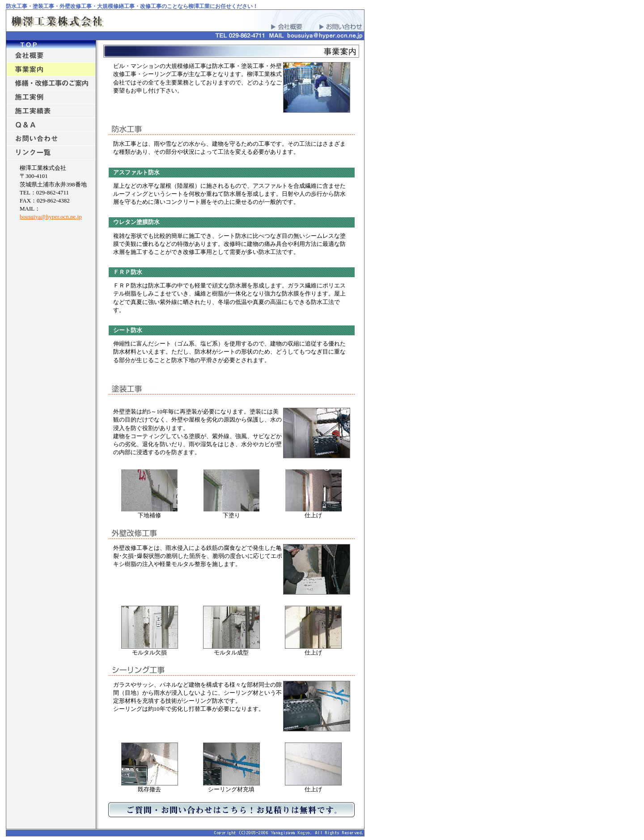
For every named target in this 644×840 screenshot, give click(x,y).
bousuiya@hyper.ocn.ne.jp (51, 217)
